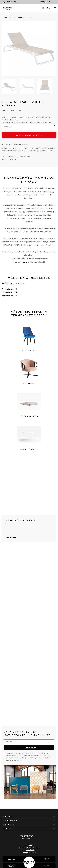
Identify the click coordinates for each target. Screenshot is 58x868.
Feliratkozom (29, 748)
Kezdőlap (5, 17)
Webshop (46, 2)
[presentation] (54, 87)
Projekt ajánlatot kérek (29, 135)
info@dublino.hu (31, 852)
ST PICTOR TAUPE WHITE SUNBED (22, 17)
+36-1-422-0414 (30, 850)
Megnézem (11, 538)
